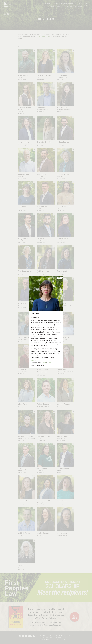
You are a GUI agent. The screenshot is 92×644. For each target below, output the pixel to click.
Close (60, 278)
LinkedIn (44, 363)
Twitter (50, 363)
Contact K (33, 360)
